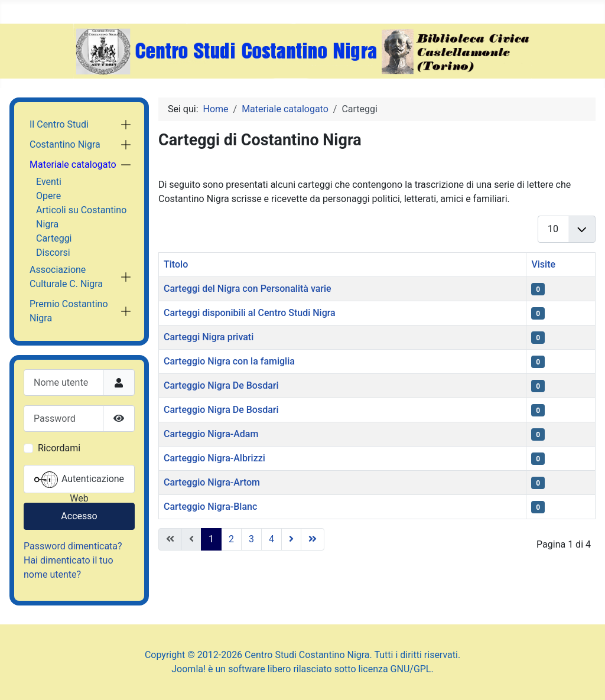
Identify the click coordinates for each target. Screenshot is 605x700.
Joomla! (188, 669)
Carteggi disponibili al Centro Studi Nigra (250, 313)
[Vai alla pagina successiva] (291, 539)
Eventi (49, 182)
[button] (126, 125)
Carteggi (54, 238)
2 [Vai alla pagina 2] (231, 539)
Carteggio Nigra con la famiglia (229, 361)
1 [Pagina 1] (211, 539)
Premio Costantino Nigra (69, 311)
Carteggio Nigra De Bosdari (221, 385)
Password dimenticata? (73, 546)
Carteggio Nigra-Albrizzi (214, 458)
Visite (543, 264)
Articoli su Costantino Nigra (81, 217)
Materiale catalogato (73, 165)
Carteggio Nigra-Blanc (210, 507)
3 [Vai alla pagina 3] (251, 539)
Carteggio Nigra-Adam (211, 434)
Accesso (79, 516)
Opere (48, 196)
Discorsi (53, 253)
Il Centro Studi (59, 124)
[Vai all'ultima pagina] (313, 539)
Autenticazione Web (79, 481)
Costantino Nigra (65, 144)
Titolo (176, 264)
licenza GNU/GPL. (396, 669)
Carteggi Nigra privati (209, 337)
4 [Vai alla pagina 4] (271, 539)
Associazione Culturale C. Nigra (66, 277)
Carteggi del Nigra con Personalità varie (248, 289)
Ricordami (59, 448)
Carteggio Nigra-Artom (212, 482)
